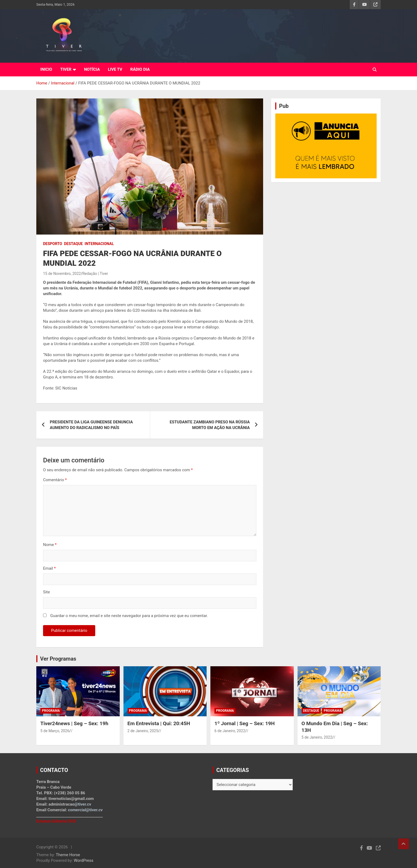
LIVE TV (115, 69)
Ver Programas (58, 659)
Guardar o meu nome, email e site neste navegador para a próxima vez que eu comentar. (129, 616)
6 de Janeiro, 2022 (230, 731)
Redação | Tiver (95, 274)
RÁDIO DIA (140, 69)
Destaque (73, 244)
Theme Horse (68, 855)
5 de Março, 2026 (55, 731)
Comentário (55, 480)
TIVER (66, 69)
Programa (51, 711)
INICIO (46, 69)
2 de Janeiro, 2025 (143, 731)
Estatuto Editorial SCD (56, 821)
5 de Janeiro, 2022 (317, 737)
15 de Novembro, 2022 (62, 274)
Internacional (99, 244)
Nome (50, 545)
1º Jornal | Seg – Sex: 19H (245, 723)
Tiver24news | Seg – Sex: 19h (74, 723)
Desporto (53, 244)
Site (46, 592)
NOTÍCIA (92, 69)
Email (49, 568)
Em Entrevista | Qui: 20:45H (159, 723)
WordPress (84, 860)
